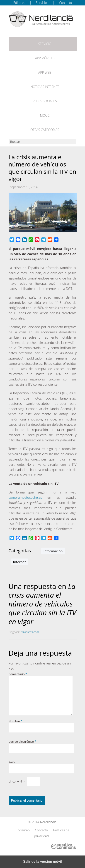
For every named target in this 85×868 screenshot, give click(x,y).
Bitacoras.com (30, 632)
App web (45, 72)
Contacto (66, 3)
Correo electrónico (22, 742)
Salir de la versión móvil (42, 862)
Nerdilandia (48, 822)
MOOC (45, 115)
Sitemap (24, 830)
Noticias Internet (45, 87)
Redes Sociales (45, 101)
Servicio (45, 44)
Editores (19, 3)
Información (53, 551)
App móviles (45, 58)
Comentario (18, 674)
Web (12, 762)
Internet (19, 562)
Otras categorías (45, 130)
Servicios (42, 3)
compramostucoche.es (25, 497)
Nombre (16, 721)
